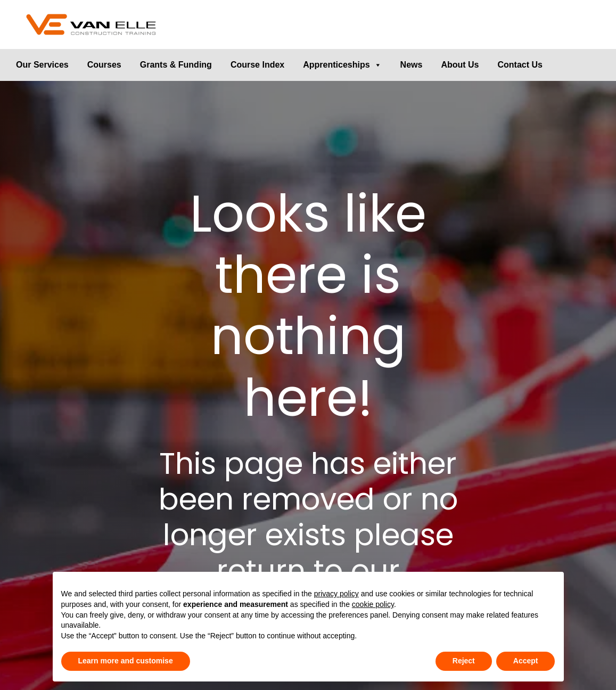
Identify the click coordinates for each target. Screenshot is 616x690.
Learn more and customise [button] (126, 661)
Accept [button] (526, 661)
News (412, 65)
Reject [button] (464, 661)
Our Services (42, 65)
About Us (460, 65)
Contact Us (520, 65)
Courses (104, 65)
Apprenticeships (342, 65)
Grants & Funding (176, 65)
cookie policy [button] (373, 604)
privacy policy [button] (336, 594)
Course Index (257, 65)
